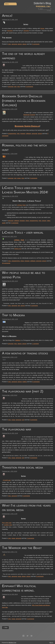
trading (25, 382)
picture (20, 44)
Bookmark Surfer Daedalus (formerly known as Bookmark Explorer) (24, 101)
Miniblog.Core (12, 643)
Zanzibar (44, 33)
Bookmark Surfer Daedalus (38, 130)
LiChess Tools (34, 205)
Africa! (7, 16)
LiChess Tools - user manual (23, 232)
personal (14, 44)
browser (23, 134)
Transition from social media (23, 467)
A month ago (26, 480)
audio (4, 223)
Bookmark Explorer (29, 115)
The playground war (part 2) (23, 391)
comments (36, 44)
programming (12, 134)
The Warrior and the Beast (22, 548)
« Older (5, 628)
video (49, 221)
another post (49, 525)
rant (15, 87)
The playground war (17, 429)
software (29, 134)
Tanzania (26, 33)
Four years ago (26, 523)
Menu (7, 4)
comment (35, 344)
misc (9, 44)
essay (19, 178)
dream (24, 576)
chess (27, 221)
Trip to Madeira (13, 315)
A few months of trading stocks (25, 353)
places (24, 44)
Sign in (51, 643)
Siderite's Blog (42, 3)
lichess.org (30, 251)
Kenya (35, 31)
